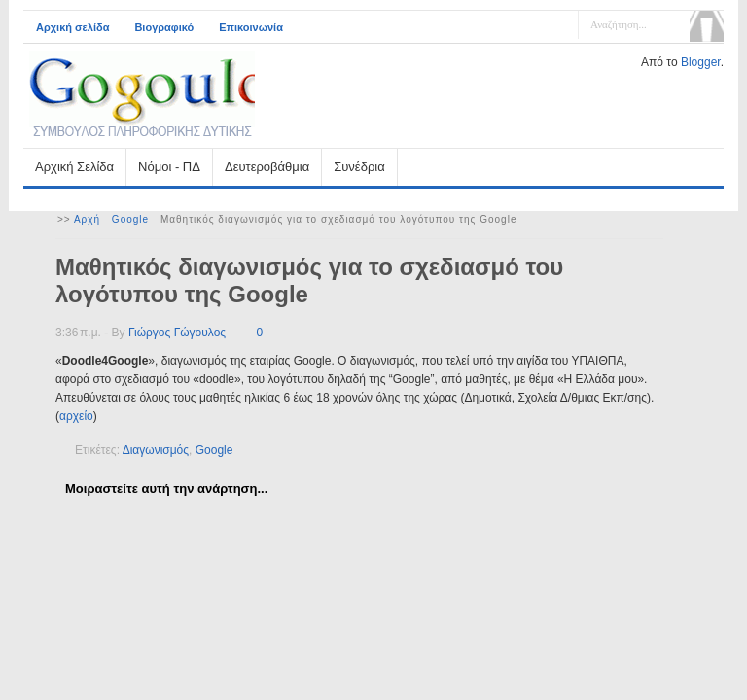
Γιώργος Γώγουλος (177, 332)
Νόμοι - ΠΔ (169, 167)
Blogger (701, 62)
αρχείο (76, 416)
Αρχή (87, 219)
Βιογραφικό (164, 27)
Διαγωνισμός (156, 450)
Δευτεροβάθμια (267, 167)
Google (130, 219)
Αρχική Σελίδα (74, 167)
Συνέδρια (359, 167)
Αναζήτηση (707, 26)
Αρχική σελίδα (72, 27)
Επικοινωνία (251, 27)
